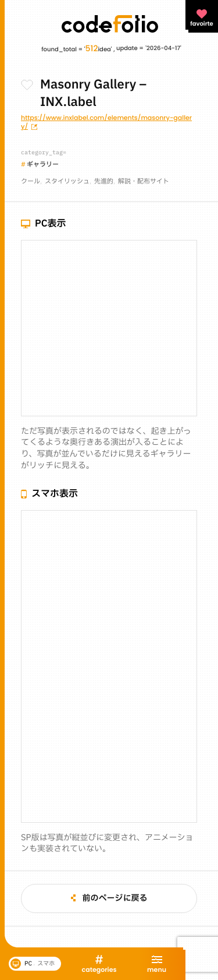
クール (31, 181)
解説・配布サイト (144, 181)
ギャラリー (43, 164)
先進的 (104, 181)
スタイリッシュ (67, 181)
